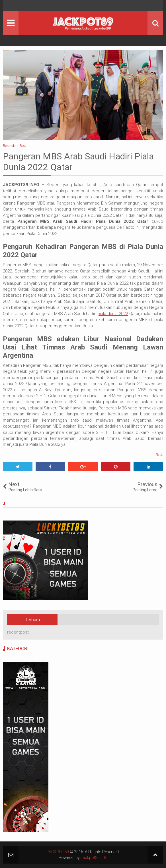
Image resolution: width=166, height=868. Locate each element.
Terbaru (32, 620)
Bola (159, 455)
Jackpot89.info (94, 857)
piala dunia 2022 (113, 314)
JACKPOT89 (58, 852)
